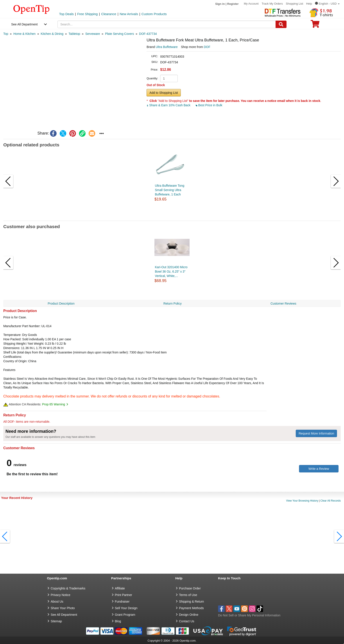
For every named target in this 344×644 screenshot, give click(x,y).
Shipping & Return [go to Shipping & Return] (192, 601)
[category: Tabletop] (74, 34)
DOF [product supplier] (207, 47)
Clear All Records (331, 501)
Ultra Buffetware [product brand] (167, 47)
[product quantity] (169, 78)
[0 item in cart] (315, 25)
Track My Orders (272, 4)
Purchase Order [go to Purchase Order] (190, 588)
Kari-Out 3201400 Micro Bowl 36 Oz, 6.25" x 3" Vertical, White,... (171, 271)
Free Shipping (87, 14)
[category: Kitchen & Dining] (52, 34)
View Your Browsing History (302, 501)
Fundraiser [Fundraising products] (122, 601)
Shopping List (295, 4)
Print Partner (124, 595)
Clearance (109, 14)
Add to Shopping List (164, 93)
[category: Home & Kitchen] (24, 34)
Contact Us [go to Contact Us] (187, 621)
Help (309, 4)
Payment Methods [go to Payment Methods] (191, 608)
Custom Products (154, 14)
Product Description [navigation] (61, 303)
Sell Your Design (126, 608)
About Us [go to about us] (57, 601)
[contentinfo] (31, 9)
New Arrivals (129, 14)
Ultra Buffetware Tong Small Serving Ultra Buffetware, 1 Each (170, 190)
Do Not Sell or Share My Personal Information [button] (249, 615)
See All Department (24, 24)
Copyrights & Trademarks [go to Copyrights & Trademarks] (68, 588)
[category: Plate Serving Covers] (120, 34)
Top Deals (66, 14)
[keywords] (167, 24)
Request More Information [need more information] (316, 433)
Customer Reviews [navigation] (283, 303)
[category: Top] (6, 34)
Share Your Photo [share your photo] (63, 608)
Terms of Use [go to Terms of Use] (188, 595)
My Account (251, 4)
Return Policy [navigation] (173, 303)
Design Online (189, 615)
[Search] (281, 24)
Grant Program (125, 615)
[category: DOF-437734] (148, 34)
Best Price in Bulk (209, 105)
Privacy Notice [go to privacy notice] (60, 595)
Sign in (220, 4)
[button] (327, 4)
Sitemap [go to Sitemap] (56, 621)
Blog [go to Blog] (118, 621)
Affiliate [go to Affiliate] (120, 588)
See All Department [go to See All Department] (64, 615)
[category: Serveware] (93, 34)
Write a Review (319, 469)
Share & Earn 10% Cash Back (169, 105)
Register (233, 4)
